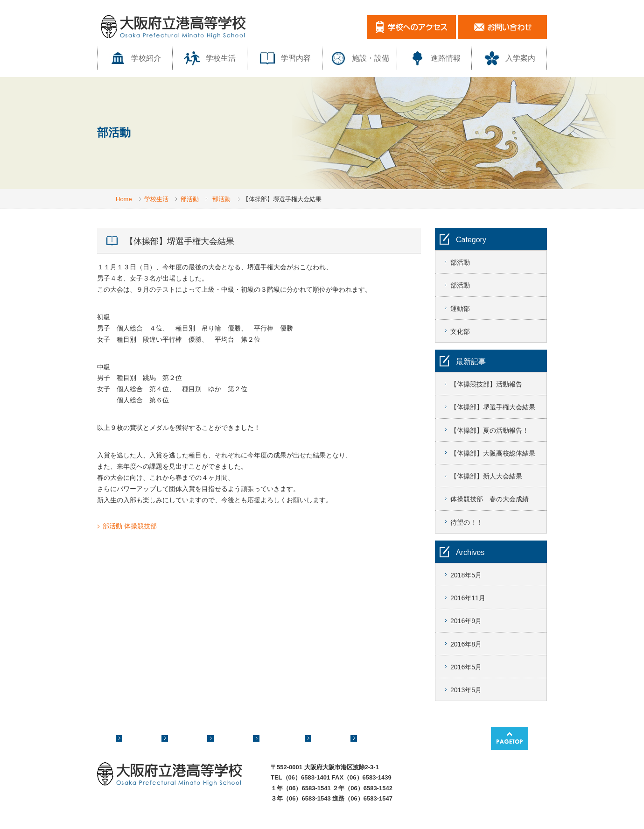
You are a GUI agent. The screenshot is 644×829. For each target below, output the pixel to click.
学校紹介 (135, 58)
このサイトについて (277, 822)
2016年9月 (466, 621)
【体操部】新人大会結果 (486, 476)
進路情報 (434, 58)
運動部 (460, 309)
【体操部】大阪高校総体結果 (493, 453)
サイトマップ (142, 822)
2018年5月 (466, 575)
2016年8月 (466, 644)
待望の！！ (467, 522)
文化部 (460, 331)
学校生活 (210, 58)
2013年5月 (466, 690)
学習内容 (285, 58)
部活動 (190, 199)
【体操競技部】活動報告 (486, 384)
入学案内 (509, 58)
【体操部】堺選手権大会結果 (493, 407)
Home (124, 199)
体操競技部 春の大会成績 (490, 499)
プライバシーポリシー (205, 822)
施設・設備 (359, 58)
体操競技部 (140, 526)
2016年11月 (468, 598)
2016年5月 (466, 667)
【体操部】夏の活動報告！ (490, 430)
